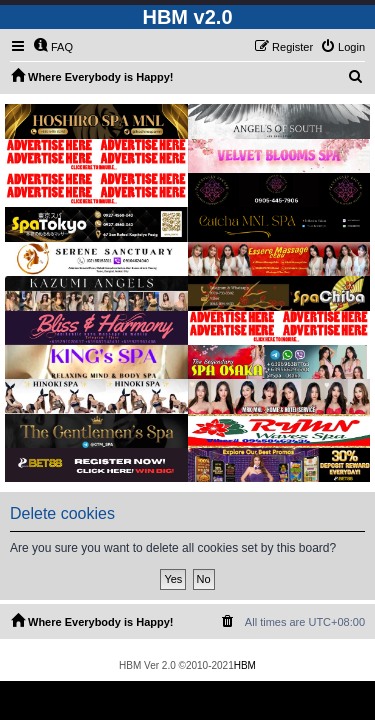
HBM (245, 665)
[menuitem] (53, 47)
